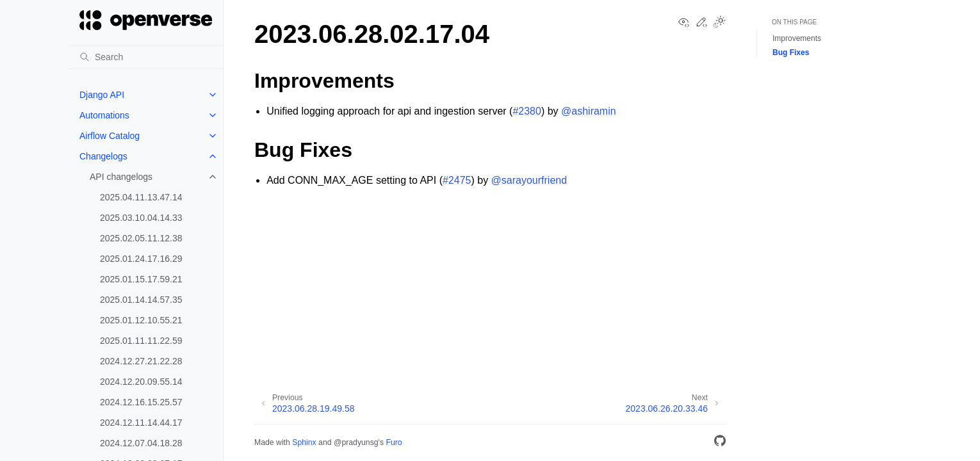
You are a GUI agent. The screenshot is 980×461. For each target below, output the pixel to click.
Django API (102, 95)
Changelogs (103, 156)
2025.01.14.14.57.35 (141, 300)
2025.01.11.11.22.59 (141, 341)
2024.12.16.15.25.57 (141, 402)
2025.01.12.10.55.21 (141, 320)
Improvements (797, 38)
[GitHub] (720, 443)
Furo (394, 442)
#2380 (527, 111)
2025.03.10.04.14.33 (141, 218)
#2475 (457, 180)
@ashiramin (589, 111)
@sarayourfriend (529, 180)
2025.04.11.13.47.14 (141, 197)
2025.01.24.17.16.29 (141, 259)
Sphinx (304, 442)
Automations (104, 115)
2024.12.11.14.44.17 (141, 423)
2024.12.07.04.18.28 (141, 443)
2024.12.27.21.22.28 (141, 361)
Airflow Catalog (110, 136)
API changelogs (121, 177)
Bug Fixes (791, 53)
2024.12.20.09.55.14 (141, 382)
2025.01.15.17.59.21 (141, 279)
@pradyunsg (356, 442)
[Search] (146, 57)
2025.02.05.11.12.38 (141, 238)
